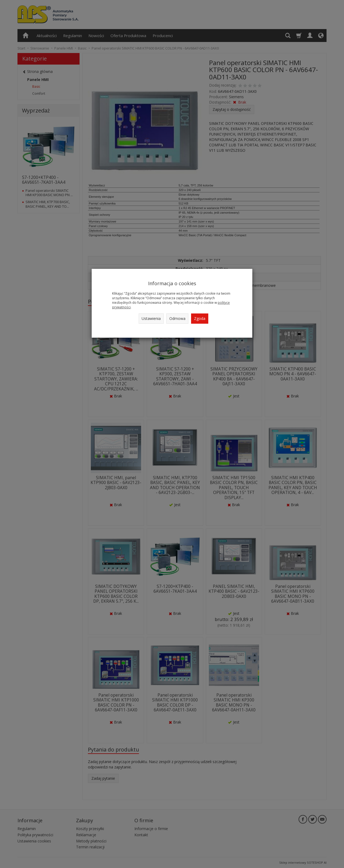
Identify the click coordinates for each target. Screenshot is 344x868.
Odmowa (177, 318)
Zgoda (200, 318)
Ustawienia (151, 318)
